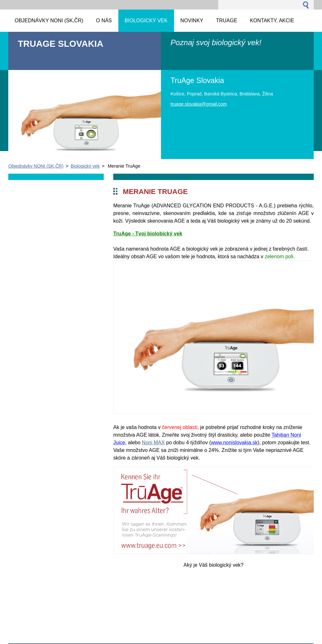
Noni (147, 443)
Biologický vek (85, 166)
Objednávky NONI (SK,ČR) (36, 166)
